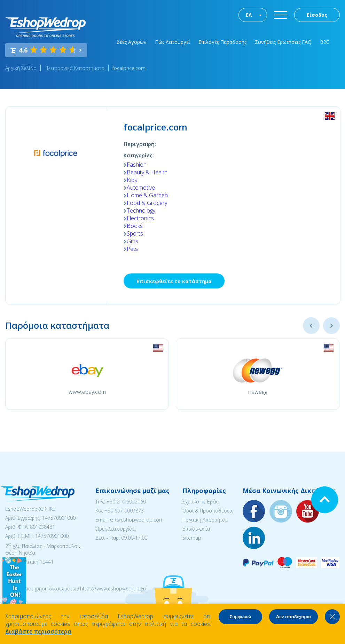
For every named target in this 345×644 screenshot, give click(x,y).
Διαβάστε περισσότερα (38, 631)
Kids (132, 180)
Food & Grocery (147, 203)
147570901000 (59, 518)
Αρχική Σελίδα (21, 68)
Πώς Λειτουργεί (172, 42)
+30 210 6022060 (126, 502)
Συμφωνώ (240, 617)
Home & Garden (147, 195)
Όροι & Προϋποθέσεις (208, 511)
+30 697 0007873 (124, 511)
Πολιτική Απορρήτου (205, 520)
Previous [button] (311, 326)
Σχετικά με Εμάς (200, 502)
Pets (132, 249)
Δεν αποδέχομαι (293, 617)
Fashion (137, 165)
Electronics (140, 218)
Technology (141, 210)
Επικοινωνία (196, 529)
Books (135, 226)
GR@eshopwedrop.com (137, 520)
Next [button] (331, 326)
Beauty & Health (147, 172)
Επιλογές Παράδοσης (222, 42)
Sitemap (192, 538)
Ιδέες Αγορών (131, 42)
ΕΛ (249, 15)
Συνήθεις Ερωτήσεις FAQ (283, 42)
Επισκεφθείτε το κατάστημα (174, 281)
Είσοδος (317, 15)
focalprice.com (129, 68)
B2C (325, 42)
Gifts (132, 241)
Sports (135, 233)
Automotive (141, 188)
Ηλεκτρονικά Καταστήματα (75, 68)
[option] (87, 374)
